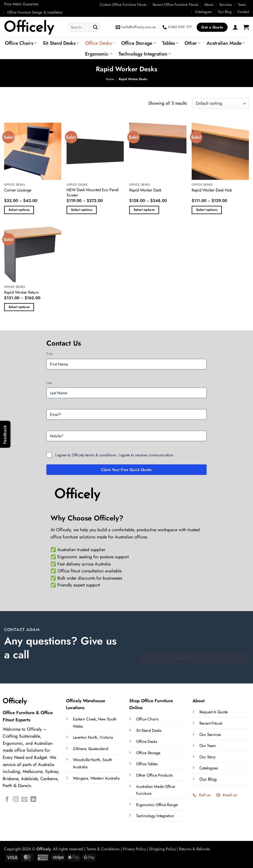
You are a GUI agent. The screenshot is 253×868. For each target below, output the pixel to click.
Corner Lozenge (18, 190)
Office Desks (100, 43)
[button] (235, 27)
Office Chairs (21, 43)
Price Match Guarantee (21, 4)
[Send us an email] (24, 800)
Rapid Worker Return (22, 292)
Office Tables (147, 764)
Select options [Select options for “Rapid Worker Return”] (19, 307)
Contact (243, 12)
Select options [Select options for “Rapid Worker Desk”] (144, 210)
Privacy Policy (134, 849)
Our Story (207, 757)
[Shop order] (221, 103)
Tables (170, 43)
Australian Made (226, 43)
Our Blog (225, 12)
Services (226, 5)
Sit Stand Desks (61, 43)
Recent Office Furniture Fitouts (176, 5)
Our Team (208, 746)
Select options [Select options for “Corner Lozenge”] (19, 210)
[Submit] (96, 27)
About (209, 5)
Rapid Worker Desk (145, 190)
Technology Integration (145, 54)
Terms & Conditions (103, 849)
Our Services (210, 735)
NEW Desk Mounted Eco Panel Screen (93, 192)
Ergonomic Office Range (157, 805)
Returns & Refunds (194, 849)
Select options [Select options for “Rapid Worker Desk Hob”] (207, 210)
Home (110, 79)
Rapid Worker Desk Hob (212, 190)
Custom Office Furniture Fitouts (123, 5)
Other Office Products (154, 775)
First (49, 354)
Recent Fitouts (211, 723)
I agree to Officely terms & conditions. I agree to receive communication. (115, 455)
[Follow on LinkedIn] (33, 800)
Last (49, 383)
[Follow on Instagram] (16, 800)
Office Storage (139, 43)
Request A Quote (214, 712)
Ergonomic (99, 54)
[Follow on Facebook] (7, 800)
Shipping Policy (162, 849)
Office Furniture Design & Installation (35, 12)
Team (242, 5)
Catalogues (203, 12)
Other (193, 43)
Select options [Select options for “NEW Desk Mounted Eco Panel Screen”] (82, 210)
